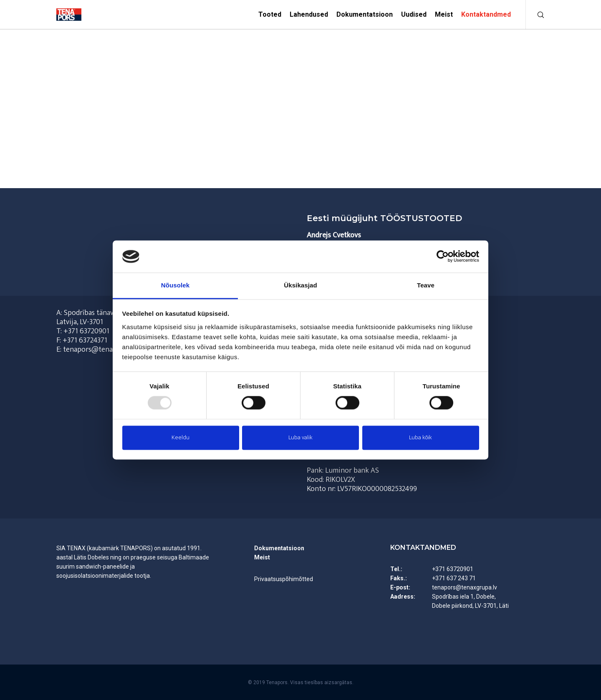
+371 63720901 (86, 331)
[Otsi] (535, 15)
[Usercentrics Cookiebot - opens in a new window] (443, 257)
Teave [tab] (426, 285)
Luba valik (300, 437)
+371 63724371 (85, 340)
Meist (262, 557)
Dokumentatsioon (279, 548)
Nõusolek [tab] (175, 285)
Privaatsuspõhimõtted (284, 579)
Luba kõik (420, 437)
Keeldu (181, 437)
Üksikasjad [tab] (300, 285)
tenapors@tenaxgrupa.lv (465, 587)
